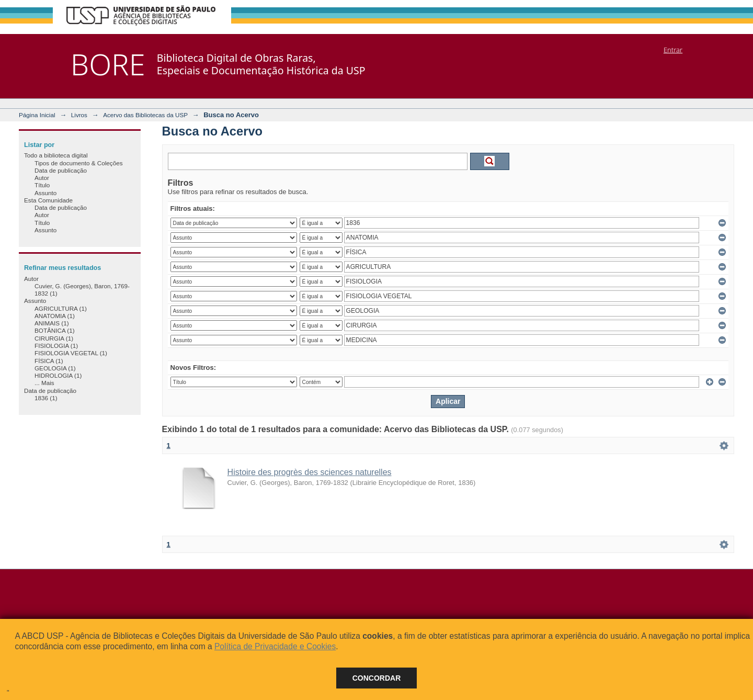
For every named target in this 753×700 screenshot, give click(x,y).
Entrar (673, 50)
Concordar (377, 678)
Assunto (45, 193)
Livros (79, 115)
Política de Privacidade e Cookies (275, 646)
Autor (42, 178)
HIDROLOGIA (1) (58, 375)
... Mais (44, 383)
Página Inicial (37, 115)
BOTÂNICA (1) (55, 330)
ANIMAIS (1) (52, 323)
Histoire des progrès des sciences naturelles (310, 472)
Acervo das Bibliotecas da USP (145, 115)
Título (42, 185)
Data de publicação (61, 170)
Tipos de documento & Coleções (78, 163)
